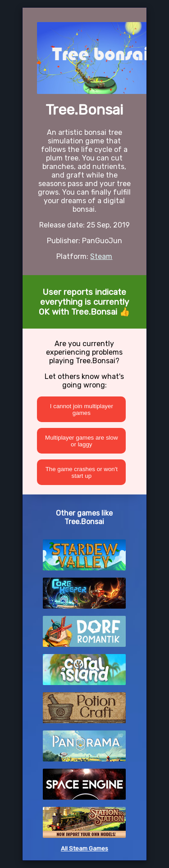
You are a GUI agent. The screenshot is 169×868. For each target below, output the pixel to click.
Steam (101, 256)
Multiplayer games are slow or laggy (81, 441)
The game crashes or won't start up (82, 472)
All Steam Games (84, 848)
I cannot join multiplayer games (82, 410)
